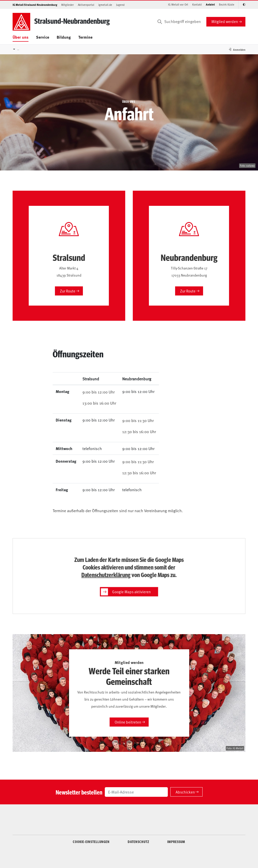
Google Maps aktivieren (126, 592)
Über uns (21, 37)
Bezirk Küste (227, 4)
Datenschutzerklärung (106, 574)
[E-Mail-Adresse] (136, 792)
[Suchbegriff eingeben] (179, 22)
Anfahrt (210, 4)
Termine (85, 37)
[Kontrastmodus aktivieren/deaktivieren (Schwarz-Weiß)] (242, 5)
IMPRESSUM (176, 841)
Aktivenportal (86, 5)
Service (43, 37)
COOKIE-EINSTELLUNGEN (91, 841)
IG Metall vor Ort (178, 4)
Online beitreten (128, 722)
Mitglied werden (225, 21)
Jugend (120, 5)
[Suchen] (160, 22)
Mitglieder (68, 5)
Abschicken (185, 792)
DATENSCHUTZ (138, 841)
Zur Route (68, 291)
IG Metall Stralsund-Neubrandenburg (35, 5)
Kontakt (197, 4)
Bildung (64, 37)
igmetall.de (105, 5)
